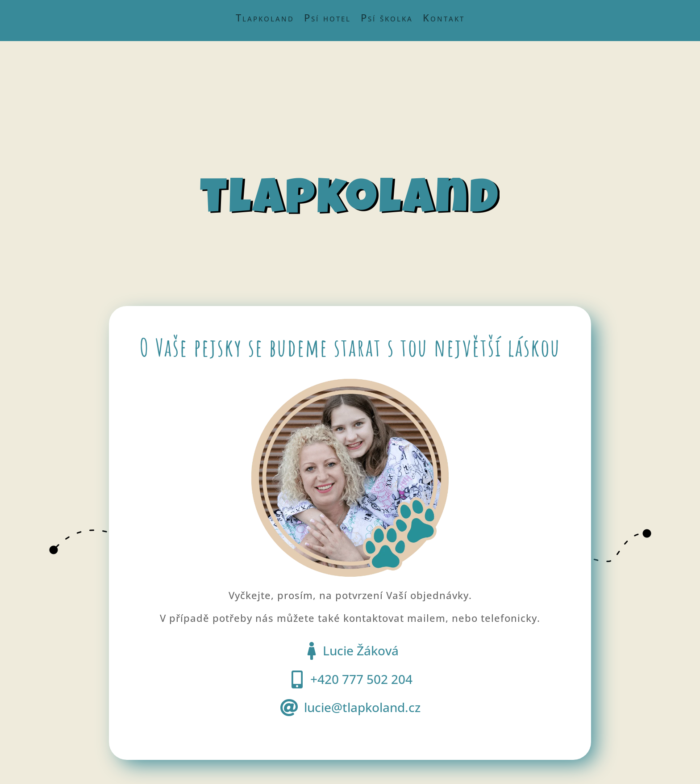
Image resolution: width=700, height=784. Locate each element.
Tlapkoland (265, 19)
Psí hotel (327, 19)
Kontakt (444, 19)
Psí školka (387, 19)
